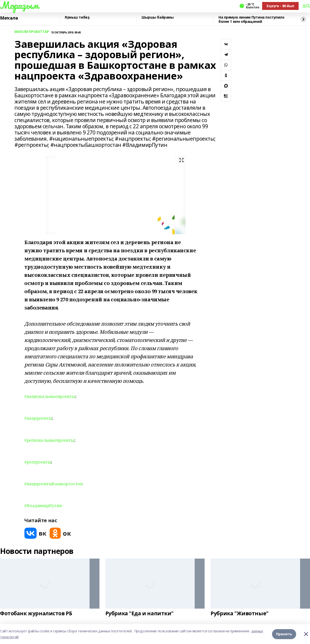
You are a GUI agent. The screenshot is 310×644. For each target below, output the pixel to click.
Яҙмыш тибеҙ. (77, 17)
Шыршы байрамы (158, 17)
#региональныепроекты (49, 440)
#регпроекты (38, 462)
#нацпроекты (38, 418)
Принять (284, 634)
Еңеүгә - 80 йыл (280, 6)
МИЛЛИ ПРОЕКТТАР (32, 32)
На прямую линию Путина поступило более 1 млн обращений (251, 19)
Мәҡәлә (9, 18)
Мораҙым (19, 5)
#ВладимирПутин (43, 505)
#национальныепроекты (50, 396)
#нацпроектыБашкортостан (53, 484)
